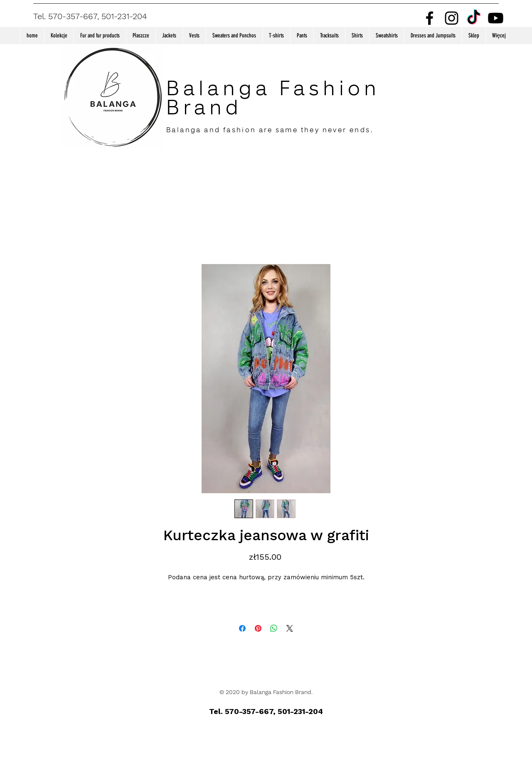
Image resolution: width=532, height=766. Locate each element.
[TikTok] (474, 18)
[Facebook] (430, 18)
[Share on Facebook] (242, 628)
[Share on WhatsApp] (274, 628)
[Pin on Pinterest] (258, 628)
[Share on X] (290, 628)
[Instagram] (452, 18)
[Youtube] (496, 18)
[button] (59, 36)
